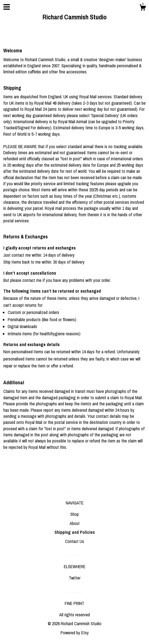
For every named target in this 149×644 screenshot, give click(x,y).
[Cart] (143, 8)
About (75, 523)
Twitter (75, 578)
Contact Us (74, 541)
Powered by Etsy (75, 633)
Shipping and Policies (75, 532)
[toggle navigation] (7, 7)
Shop (74, 514)
